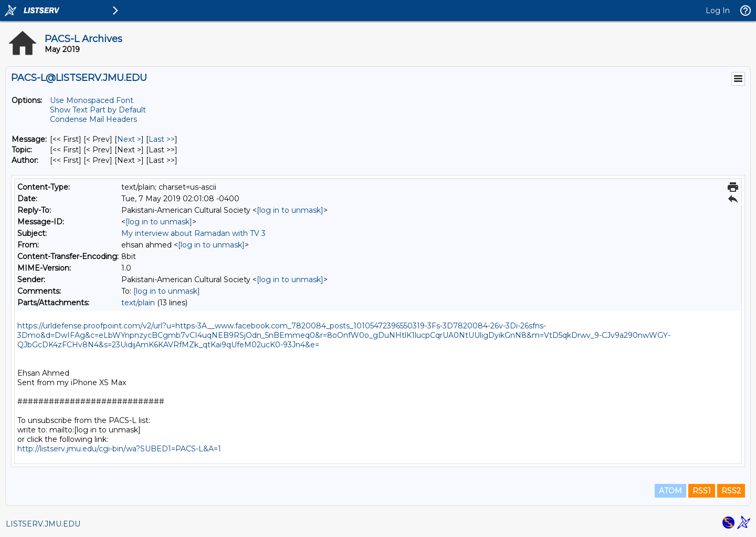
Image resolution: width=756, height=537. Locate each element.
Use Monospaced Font (92, 100)
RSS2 (731, 491)
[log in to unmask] (290, 210)
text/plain (138, 303)
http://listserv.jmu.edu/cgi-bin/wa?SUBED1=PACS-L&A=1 (119, 449)
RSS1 (702, 491)
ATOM (670, 491)
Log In (718, 11)
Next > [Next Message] (129, 139)
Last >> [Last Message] (162, 139)
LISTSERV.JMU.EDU (43, 524)
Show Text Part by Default (98, 110)
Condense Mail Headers (93, 119)
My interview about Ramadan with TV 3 (193, 233)
